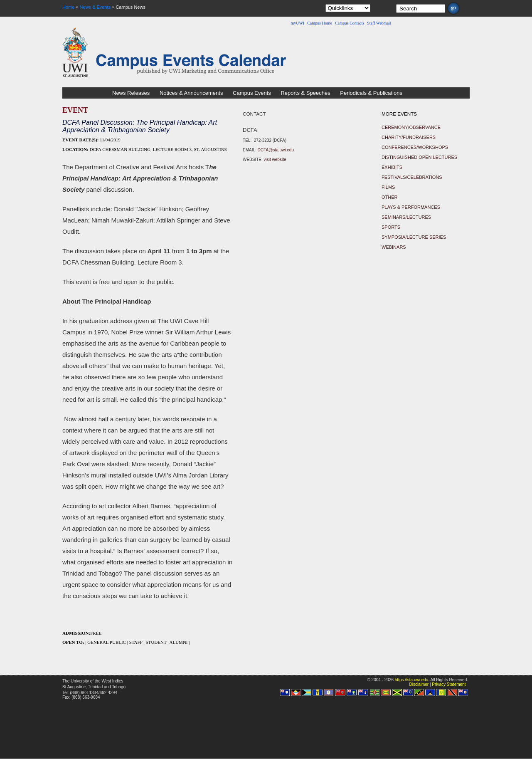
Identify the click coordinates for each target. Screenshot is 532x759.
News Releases (131, 93)
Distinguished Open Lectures (419, 157)
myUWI (297, 23)
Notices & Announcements (191, 93)
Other (390, 197)
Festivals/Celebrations (412, 177)
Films (388, 187)
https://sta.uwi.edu (412, 680)
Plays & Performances (411, 207)
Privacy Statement (449, 684)
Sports (391, 227)
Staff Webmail (379, 23)
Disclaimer (419, 684)
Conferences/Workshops (415, 147)
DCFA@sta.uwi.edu (276, 150)
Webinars (394, 247)
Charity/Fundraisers (409, 137)
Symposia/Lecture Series (414, 237)
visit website (275, 159)
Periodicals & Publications (371, 93)
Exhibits (392, 167)
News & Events (95, 7)
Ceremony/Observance (411, 127)
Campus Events (252, 93)
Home (68, 7)
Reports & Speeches (305, 93)
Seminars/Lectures (406, 217)
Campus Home (320, 23)
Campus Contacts (350, 23)
